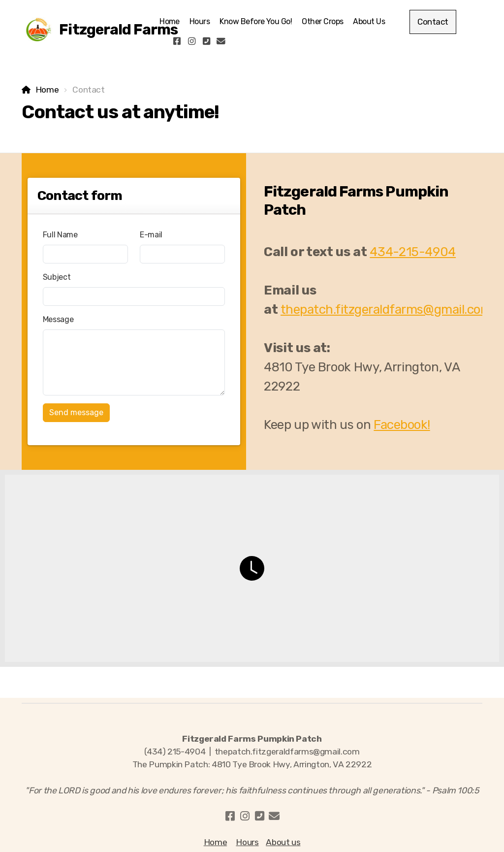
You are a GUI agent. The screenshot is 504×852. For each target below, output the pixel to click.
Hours (247, 842)
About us (283, 842)
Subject (57, 277)
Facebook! (402, 425)
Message (58, 319)
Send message (76, 412)
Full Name (60, 235)
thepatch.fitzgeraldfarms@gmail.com (386, 310)
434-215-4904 (413, 252)
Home (47, 90)
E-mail (151, 235)
